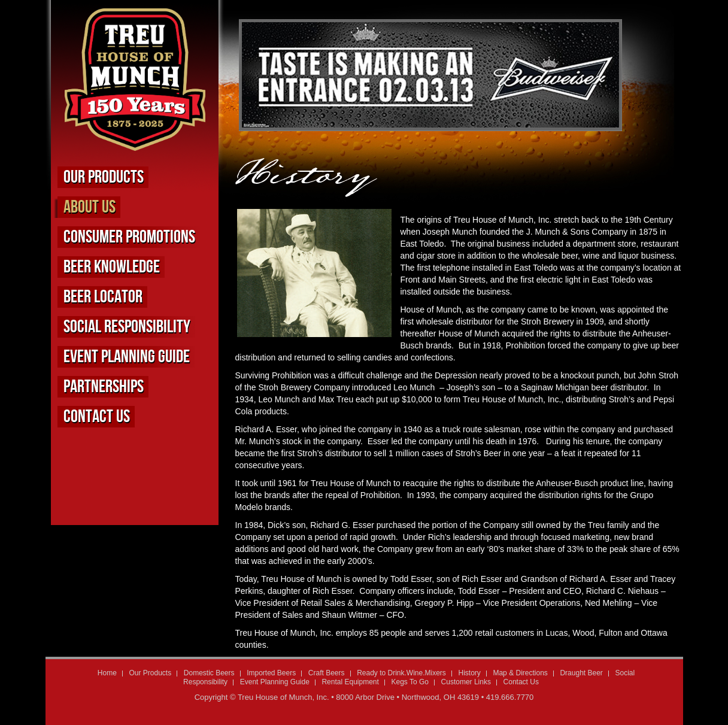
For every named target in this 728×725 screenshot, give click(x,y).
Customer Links (466, 682)
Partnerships (104, 387)
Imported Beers (271, 673)
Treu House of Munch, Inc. (283, 697)
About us (90, 207)
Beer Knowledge (112, 267)
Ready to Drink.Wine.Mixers (401, 673)
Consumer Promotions (129, 237)
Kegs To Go (409, 682)
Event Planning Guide (127, 357)
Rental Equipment (350, 682)
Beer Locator (103, 297)
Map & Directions (520, 673)
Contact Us (97, 417)
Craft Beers (327, 673)
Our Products (104, 177)
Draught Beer (581, 673)
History (469, 673)
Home (107, 673)
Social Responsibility (127, 327)
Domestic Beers (209, 673)
